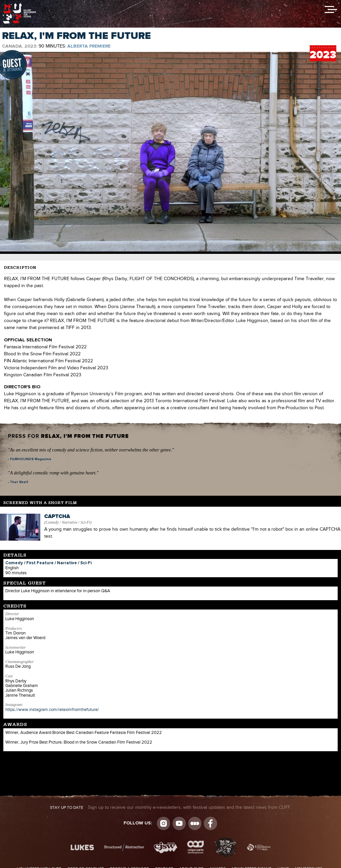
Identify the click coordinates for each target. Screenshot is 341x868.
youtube (179, 823)
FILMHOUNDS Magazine (31, 459)
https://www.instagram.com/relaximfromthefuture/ (52, 710)
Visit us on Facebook (210, 823)
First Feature (40, 563)
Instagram (164, 823)
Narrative (67, 563)
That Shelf (19, 482)
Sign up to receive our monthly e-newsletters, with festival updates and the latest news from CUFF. (171, 807)
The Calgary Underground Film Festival (19, 5)
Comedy (14, 563)
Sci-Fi (86, 563)
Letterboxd (195, 823)
